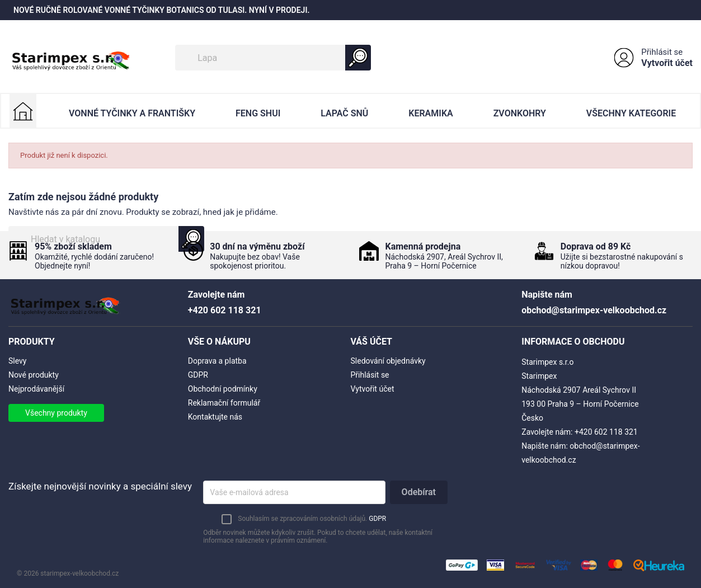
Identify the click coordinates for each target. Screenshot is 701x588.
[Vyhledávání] (273, 58)
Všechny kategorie (631, 113)
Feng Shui (258, 113)
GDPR (198, 375)
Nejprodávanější (36, 389)
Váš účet (372, 342)
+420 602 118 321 (606, 432)
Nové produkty (34, 375)
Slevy (17, 361)
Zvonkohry (520, 113)
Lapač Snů (344, 113)
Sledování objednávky (388, 361)
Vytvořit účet (667, 63)
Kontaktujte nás (215, 417)
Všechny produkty (56, 413)
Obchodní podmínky (223, 389)
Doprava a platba (217, 361)
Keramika (431, 113)
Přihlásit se (662, 52)
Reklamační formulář (224, 403)
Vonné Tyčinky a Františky (132, 113)
